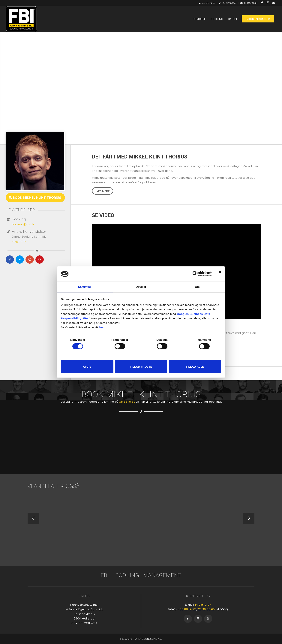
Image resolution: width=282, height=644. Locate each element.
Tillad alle (195, 367)
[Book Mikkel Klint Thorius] (35, 198)
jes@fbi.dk (19, 241)
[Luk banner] (220, 274)
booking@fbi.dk (23, 224)
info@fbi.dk (249, 3)
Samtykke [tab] (85, 287)
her (102, 327)
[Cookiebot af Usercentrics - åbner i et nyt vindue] (195, 274)
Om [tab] (197, 287)
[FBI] (21, 19)
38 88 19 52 (207, 3)
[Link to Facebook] (262, 3)
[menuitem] (207, 3)
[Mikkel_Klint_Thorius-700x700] (35, 161)
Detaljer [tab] (141, 287)
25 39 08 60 (228, 3)
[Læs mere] (103, 191)
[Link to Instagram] (268, 3)
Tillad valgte (141, 367)
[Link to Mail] (274, 3)
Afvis (87, 367)
